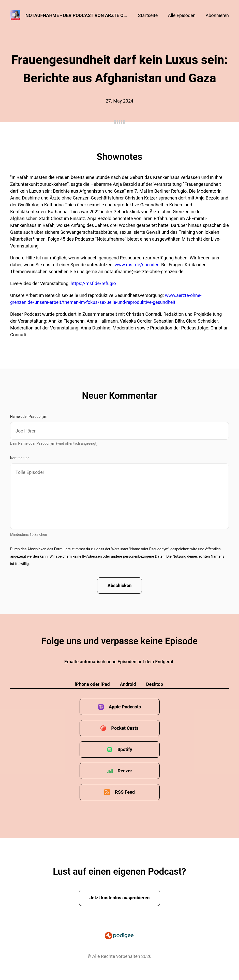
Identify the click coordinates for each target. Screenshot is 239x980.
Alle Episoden (182, 15)
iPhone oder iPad (92, 684)
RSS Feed (125, 792)
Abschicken (120, 585)
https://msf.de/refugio (93, 283)
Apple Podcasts (125, 707)
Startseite (148, 15)
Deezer (125, 771)
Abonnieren (217, 15)
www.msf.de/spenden (137, 265)
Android (128, 684)
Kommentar (19, 458)
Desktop (155, 684)
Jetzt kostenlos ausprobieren (120, 898)
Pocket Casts (125, 728)
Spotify (125, 749)
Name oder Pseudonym (29, 417)
